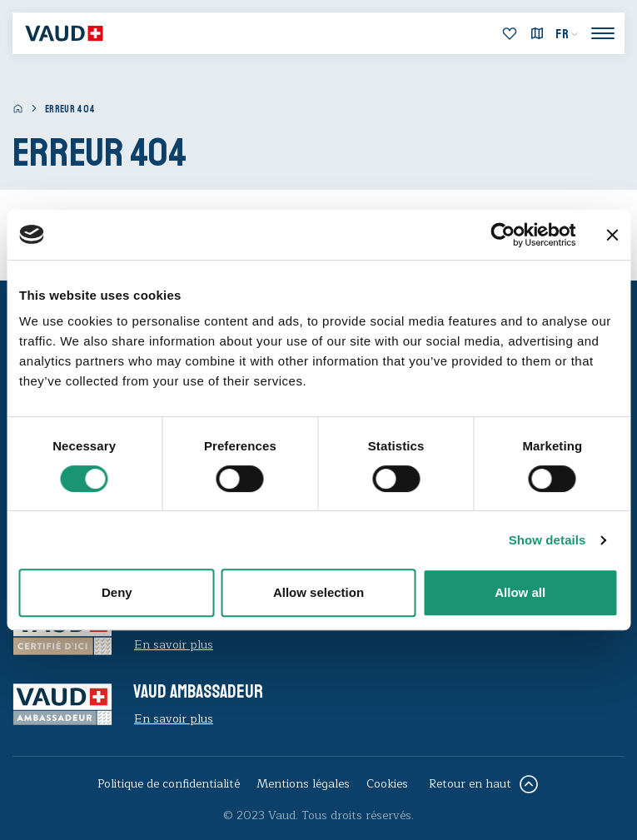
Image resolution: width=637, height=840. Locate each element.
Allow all (520, 592)
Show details (547, 540)
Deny (117, 592)
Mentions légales (303, 784)
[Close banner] (612, 235)
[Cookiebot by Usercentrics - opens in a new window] (503, 235)
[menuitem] (567, 34)
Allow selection (318, 592)
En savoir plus (174, 645)
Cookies (387, 784)
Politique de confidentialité (169, 784)
